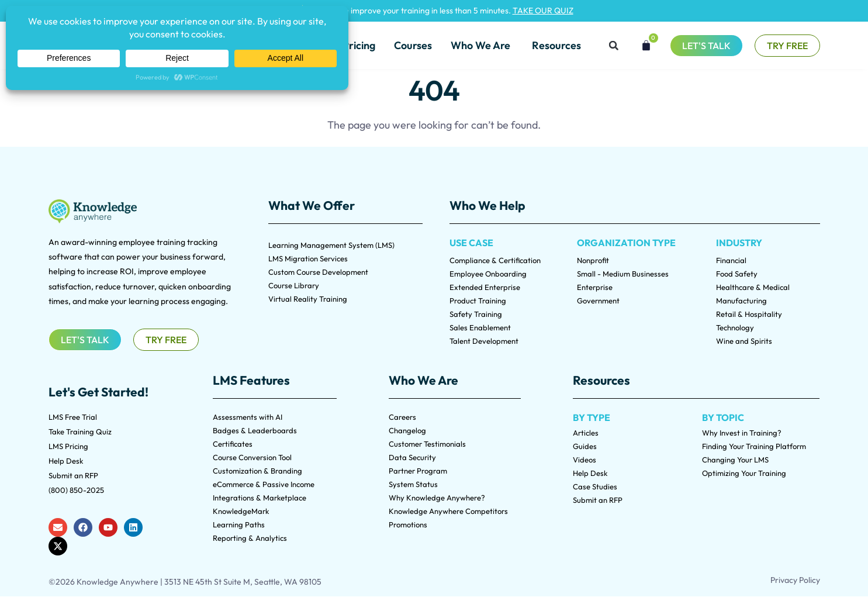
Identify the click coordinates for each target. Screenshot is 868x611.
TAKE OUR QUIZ (543, 11)
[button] (614, 46)
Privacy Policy (795, 580)
